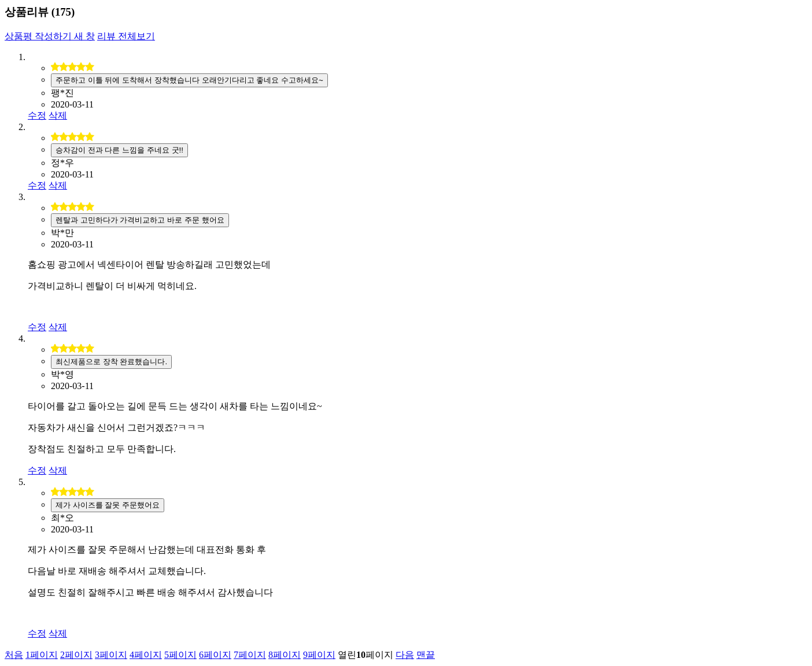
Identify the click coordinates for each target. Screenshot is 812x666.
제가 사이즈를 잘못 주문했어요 (108, 505)
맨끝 (426, 655)
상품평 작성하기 (50, 36)
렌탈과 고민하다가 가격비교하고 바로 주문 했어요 (140, 220)
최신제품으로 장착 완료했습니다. (111, 362)
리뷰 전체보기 (126, 36)
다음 (405, 655)
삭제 (58, 115)
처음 (14, 655)
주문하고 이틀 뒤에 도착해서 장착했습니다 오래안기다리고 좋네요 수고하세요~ (189, 80)
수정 (37, 115)
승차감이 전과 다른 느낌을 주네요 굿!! (119, 150)
